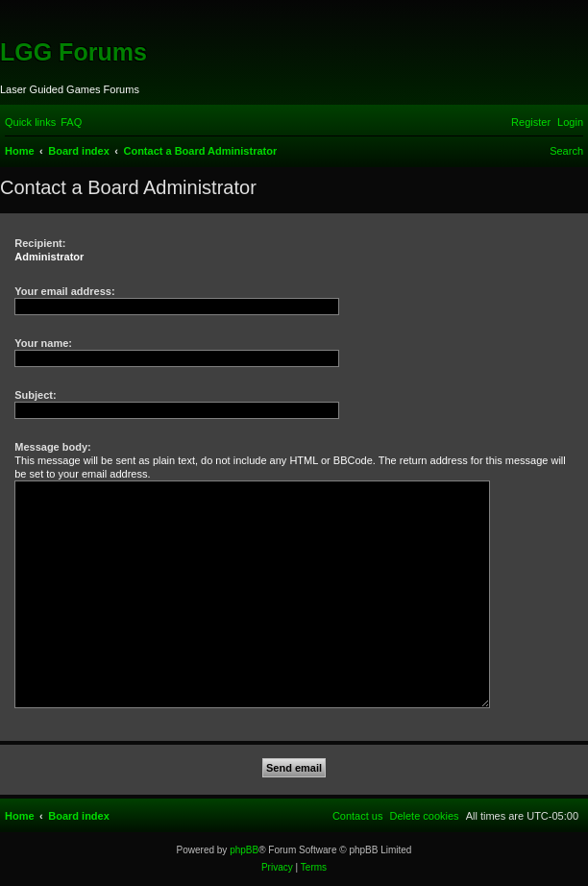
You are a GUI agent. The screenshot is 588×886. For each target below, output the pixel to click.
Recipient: (40, 243)
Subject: (35, 395)
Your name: (43, 343)
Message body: (52, 447)
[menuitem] (71, 122)
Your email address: (64, 291)
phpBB (244, 850)
